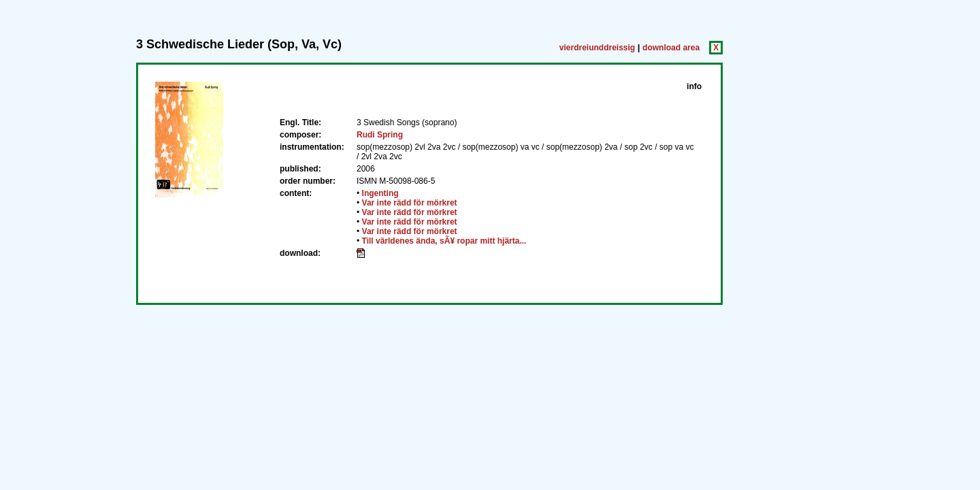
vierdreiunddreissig (597, 48)
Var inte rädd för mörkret (410, 203)
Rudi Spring (380, 135)
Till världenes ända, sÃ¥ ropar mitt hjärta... (444, 241)
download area (671, 48)
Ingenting (380, 193)
